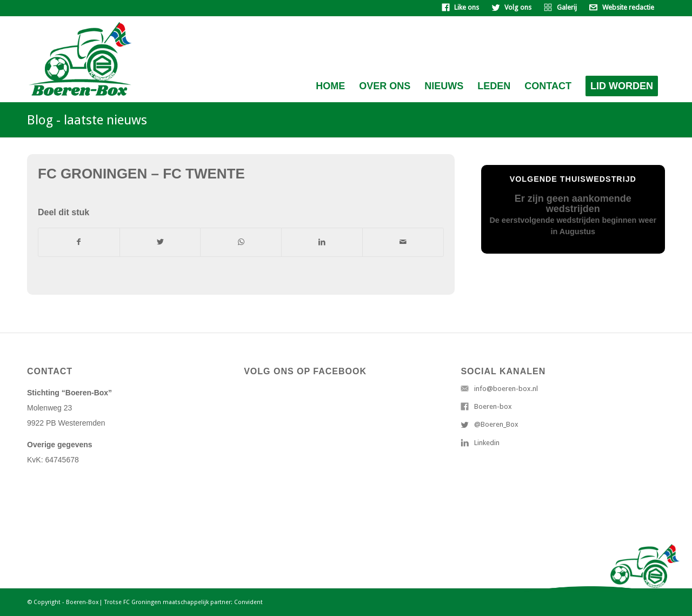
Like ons (467, 7)
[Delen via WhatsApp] (241, 242)
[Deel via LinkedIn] (322, 242)
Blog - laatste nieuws (87, 120)
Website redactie (628, 7)
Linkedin (487, 443)
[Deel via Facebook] (79, 242)
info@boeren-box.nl (506, 389)
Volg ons (518, 7)
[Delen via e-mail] (403, 242)
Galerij (567, 7)
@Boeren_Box (496, 424)
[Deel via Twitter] (160, 242)
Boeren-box (493, 406)
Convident (248, 602)
